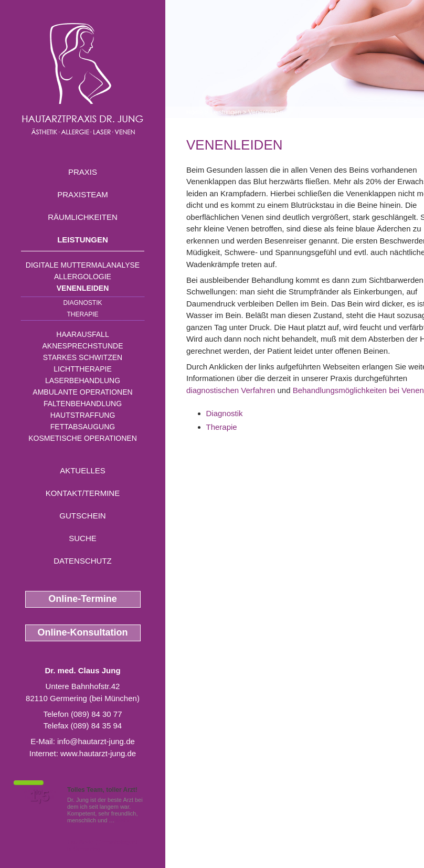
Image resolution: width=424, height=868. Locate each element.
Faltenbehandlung (83, 404)
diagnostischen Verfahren (231, 390)
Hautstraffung (83, 415)
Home (195, 112)
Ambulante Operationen (82, 392)
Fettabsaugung (83, 427)
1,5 (39, 796)
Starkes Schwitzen (83, 357)
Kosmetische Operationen (83, 438)
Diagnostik (82, 303)
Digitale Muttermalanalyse (83, 265)
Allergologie (83, 277)
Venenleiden (83, 288)
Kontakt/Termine (83, 493)
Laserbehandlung (83, 380)
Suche (83, 538)
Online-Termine (83, 599)
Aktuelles (83, 470)
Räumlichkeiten (83, 217)
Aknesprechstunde (82, 346)
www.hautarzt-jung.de (98, 753)
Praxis (83, 172)
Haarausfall (82, 334)
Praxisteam (83, 194)
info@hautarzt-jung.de (96, 741)
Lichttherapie (82, 369)
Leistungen (83, 240)
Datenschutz (83, 561)
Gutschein (82, 516)
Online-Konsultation (83, 632)
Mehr (123, 820)
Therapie (82, 314)
